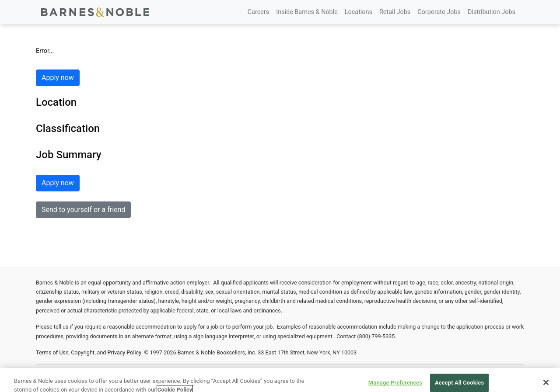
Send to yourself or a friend (83, 210)
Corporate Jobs (439, 12)
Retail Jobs (395, 12)
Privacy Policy (125, 352)
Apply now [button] (58, 78)
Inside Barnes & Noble (307, 12)
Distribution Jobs (492, 12)
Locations (359, 12)
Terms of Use (52, 352)
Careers (259, 12)
